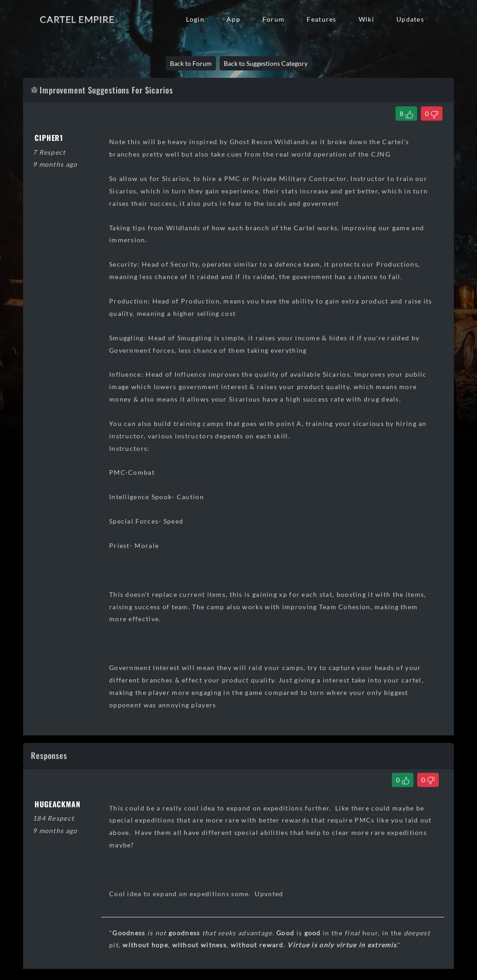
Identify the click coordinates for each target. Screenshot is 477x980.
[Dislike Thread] (432, 114)
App (233, 19)
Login (195, 19)
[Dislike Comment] (428, 780)
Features (321, 19)
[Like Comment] (403, 780)
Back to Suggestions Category (266, 63)
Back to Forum (191, 63)
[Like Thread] (406, 114)
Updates (410, 19)
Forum (273, 19)
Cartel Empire (77, 19)
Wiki (366, 19)
